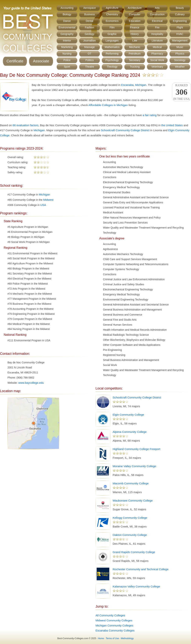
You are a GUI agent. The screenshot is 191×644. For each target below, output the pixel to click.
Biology (67, 14)
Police (67, 60)
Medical (157, 47)
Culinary (180, 14)
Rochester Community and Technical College (141, 569)
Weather (180, 67)
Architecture (135, 8)
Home (101, 638)
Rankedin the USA (181, 92)
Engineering (180, 21)
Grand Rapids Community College (134, 552)
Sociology (180, 60)
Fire (157, 27)
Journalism (90, 41)
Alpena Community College (130, 432)
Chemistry (112, 14)
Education (135, 21)
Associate (41, 61)
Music (180, 47)
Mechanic (135, 47)
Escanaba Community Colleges (115, 630)
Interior (67, 41)
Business (90, 14)
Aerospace (90, 8)
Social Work (157, 60)
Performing (112, 54)
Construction (157, 14)
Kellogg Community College (130, 518)
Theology (112, 67)
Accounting (67, 8)
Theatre (90, 67)
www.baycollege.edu (31, 383)
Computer (135, 14)
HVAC (180, 34)
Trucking (135, 67)
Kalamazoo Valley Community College (136, 586)
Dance (67, 21)
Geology (90, 34)
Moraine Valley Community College (134, 466)
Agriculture (112, 8)
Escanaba (127, 85)
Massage (90, 47)
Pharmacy (157, 54)
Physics (180, 54)
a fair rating (150, 115)
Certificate (15, 61)
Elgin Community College (128, 415)
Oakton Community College (130, 535)
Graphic (112, 34)
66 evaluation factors (26, 125)
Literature (157, 41)
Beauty (180, 8)
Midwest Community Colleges (114, 620)
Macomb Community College (131, 483)
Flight (180, 27)
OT (89, 54)
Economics (112, 21)
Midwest (48, 200)
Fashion (90, 27)
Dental (90, 21)
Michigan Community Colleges (114, 625)
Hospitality (157, 34)
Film (112, 27)
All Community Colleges (110, 615)
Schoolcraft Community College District (125, 130)
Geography (67, 34)
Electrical (157, 21)
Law (135, 41)
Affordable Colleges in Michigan (108, 105)
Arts (157, 8)
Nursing (67, 54)
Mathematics (112, 47)
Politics (90, 60)
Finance (135, 27)
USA (43, 205)
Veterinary (157, 67)
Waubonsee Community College (133, 501)
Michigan (141, 85)
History (135, 34)
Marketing (67, 47)
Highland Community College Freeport (136, 449)
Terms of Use (112, 638)
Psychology (112, 60)
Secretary (135, 60)
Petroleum (135, 54)
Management (180, 41)
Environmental (67, 27)
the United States (172, 125)
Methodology (127, 638)
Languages (112, 41)
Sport (67, 67)
